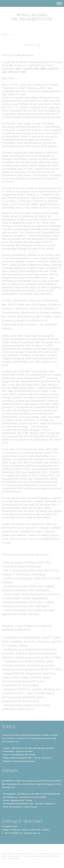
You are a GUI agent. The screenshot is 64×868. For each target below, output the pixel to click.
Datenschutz (13, 851)
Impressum (5, 851)
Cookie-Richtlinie (23, 851)
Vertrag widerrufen (37, 851)
